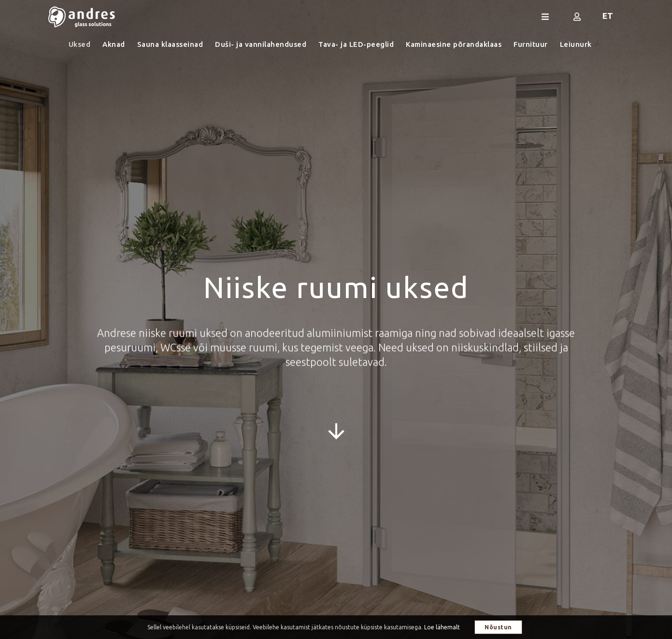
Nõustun (498, 627)
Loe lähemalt (442, 627)
